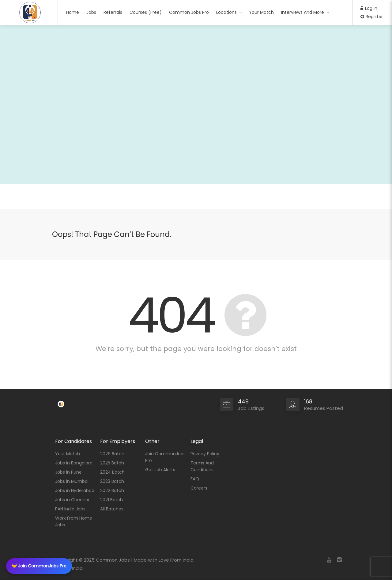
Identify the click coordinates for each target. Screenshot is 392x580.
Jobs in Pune (68, 472)
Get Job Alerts (160, 470)
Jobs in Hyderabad (75, 490)
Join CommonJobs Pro (165, 457)
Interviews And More (303, 12)
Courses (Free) (146, 12)
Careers (199, 488)
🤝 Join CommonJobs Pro (39, 566)
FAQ (195, 479)
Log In (369, 8)
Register (372, 17)
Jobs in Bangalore (74, 463)
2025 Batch (112, 463)
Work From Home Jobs (74, 521)
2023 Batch (112, 481)
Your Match (261, 12)
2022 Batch (112, 490)
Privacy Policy (205, 454)
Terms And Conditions (202, 466)
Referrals (113, 12)
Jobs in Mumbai (72, 481)
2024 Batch (112, 472)
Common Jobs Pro (189, 12)
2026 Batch (112, 454)
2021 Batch (111, 500)
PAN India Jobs (70, 509)
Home (73, 12)
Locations (226, 12)
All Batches (112, 509)
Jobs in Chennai (72, 500)
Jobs (91, 12)
